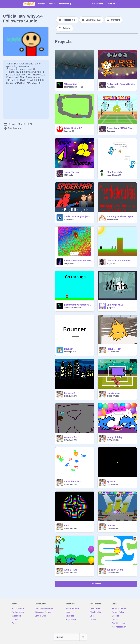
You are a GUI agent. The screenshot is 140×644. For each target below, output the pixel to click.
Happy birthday (115, 437)
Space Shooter (72, 172)
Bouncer (68, 349)
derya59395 (69, 263)
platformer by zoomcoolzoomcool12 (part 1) (78, 305)
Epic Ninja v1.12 (115, 305)
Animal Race (71, 570)
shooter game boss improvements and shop (121, 216)
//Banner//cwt (71, 84)
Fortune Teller (114, 349)
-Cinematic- (69, 219)
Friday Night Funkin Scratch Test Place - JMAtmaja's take (121, 84)
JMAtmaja (111, 87)
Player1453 (112, 263)
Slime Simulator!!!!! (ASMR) (78, 261)
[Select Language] (70, 637)
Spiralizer (112, 481)
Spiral (67, 526)
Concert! (111, 526)
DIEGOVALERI (113, 352)
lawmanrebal (112, 219)
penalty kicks (113, 393)
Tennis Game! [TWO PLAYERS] (121, 128)
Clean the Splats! (73, 481)
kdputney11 (69, 131)
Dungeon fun (71, 437)
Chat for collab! (115, 172)
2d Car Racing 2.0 (73, 128)
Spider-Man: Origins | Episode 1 (78, 216)
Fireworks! (70, 393)
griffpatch (111, 308)
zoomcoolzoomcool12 (74, 87)
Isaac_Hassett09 (114, 175)
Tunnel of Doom (115, 570)
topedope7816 (70, 352)
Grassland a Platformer (119, 261)
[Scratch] (29, 4)
